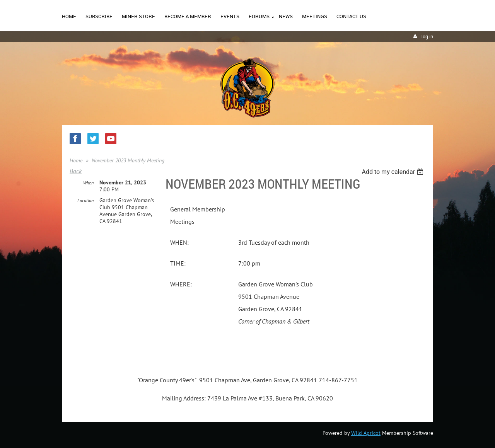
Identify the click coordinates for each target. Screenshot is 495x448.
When (88, 183)
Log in (427, 37)
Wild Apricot (366, 433)
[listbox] (393, 172)
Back (76, 171)
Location (85, 200)
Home (76, 160)
